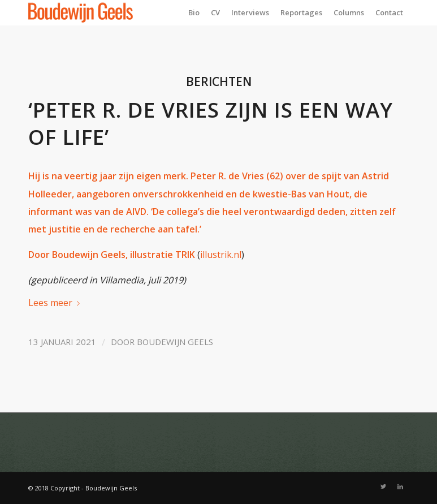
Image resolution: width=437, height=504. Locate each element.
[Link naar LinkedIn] (400, 486)
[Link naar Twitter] (383, 486)
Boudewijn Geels (175, 342)
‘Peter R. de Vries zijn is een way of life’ (211, 123)
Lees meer (56, 303)
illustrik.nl (221, 255)
